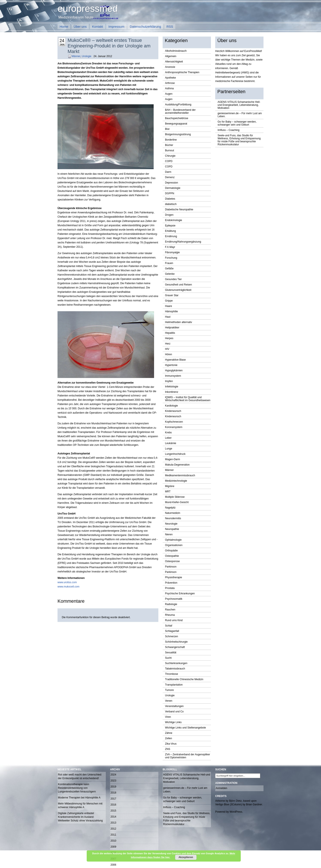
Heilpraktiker (172, 328)
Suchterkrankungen (176, 663)
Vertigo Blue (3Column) (229, 804)
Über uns (80, 27)
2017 (113, 799)
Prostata (170, 588)
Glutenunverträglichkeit (178, 290)
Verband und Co (174, 712)
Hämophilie (171, 311)
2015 (113, 811)
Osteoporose (172, 561)
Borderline (171, 140)
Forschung (171, 258)
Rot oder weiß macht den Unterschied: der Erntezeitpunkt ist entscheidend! (80, 776)
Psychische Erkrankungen (180, 593)
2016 (113, 805)
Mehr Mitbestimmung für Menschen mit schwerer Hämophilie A (80, 805)
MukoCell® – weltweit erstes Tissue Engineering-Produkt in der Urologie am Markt (109, 46)
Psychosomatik (174, 599)
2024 (113, 775)
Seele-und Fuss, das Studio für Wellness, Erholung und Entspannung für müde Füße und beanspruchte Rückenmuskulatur (239, 140)
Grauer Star (172, 295)
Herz (168, 344)
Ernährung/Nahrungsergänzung (183, 242)
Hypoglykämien (174, 370)
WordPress (236, 812)
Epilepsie (170, 226)
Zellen (169, 738)
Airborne (220, 801)
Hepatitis (170, 333)
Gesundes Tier (173, 279)
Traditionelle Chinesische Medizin (184, 679)
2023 (113, 781)
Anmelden (221, 788)
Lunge (169, 449)
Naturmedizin (173, 513)
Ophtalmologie (173, 540)
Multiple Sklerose (175, 497)
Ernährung (171, 236)
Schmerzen (172, 636)
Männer (76, 56)
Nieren (169, 534)
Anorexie (170, 67)
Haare (169, 306)
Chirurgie (170, 156)
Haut (168, 317)
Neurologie (171, 524)
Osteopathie (172, 556)
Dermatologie (173, 188)
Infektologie (172, 387)
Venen (169, 701)
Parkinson (171, 567)
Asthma (169, 88)
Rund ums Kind (174, 620)
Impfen (169, 381)
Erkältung (170, 231)
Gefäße (169, 269)
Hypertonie (171, 365)
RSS (170, 27)
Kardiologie (171, 406)
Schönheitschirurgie (176, 642)
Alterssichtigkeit (174, 62)
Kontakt (98, 27)
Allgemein (171, 56)
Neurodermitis (173, 518)
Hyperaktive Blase (175, 360)
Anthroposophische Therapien (182, 72)
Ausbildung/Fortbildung (178, 105)
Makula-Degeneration (177, 465)
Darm (168, 172)
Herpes (169, 338)
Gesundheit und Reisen (178, 285)
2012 (113, 829)
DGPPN (170, 193)
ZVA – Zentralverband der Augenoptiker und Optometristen (188, 756)
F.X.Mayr (170, 247)
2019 (113, 787)
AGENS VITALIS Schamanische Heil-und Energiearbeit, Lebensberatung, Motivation (239, 105)
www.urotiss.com (67, 582)
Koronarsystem (174, 427)
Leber (168, 438)
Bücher (169, 145)
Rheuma (170, 615)
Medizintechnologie (176, 481)
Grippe (169, 301)
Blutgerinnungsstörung (178, 134)
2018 (113, 793)
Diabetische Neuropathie (179, 209)
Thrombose (172, 674)
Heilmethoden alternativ (179, 322)
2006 (113, 865)
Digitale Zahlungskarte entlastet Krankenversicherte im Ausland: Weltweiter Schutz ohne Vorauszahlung (80, 817)
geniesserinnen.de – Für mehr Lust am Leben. (240, 115)
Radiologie (171, 604)
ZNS (168, 749)
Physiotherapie (173, 577)
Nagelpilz (170, 508)
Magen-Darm (173, 459)
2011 (113, 835)
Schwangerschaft (175, 647)
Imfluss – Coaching (229, 130)
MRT (168, 492)
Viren (168, 717)
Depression (172, 183)
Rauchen (170, 610)
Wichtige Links (173, 722)
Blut (167, 129)
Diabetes (170, 199)
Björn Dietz (235, 801)
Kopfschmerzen (174, 422)
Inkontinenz (172, 392)
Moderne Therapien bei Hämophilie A (79, 798)
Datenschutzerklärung (145, 27)
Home (64, 27)
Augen (169, 94)
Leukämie (171, 443)
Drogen (169, 215)
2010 (113, 841)
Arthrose (170, 83)
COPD (169, 161)
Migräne (170, 486)
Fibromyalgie (172, 252)
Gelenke (170, 274)
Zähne (169, 733)
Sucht (168, 658)
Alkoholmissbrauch (176, 51)
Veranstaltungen (174, 706)
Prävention (171, 583)
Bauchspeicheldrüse (177, 118)
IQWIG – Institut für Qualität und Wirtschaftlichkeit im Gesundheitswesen (188, 399)
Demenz (170, 177)
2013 (113, 823)
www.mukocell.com (68, 587)
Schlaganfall (172, 631)
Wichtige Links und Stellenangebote (185, 728)
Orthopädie (171, 551)
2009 (113, 847)
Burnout (170, 150)
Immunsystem (173, 376)
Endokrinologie (173, 220)
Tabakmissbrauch (175, 669)
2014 (113, 817)
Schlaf (169, 626)
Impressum (116, 27)
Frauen (169, 263)
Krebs (168, 432)
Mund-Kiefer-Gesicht (177, 502)
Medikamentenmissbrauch (180, 475)
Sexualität (171, 653)
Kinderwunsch (173, 411)
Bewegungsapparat (176, 124)
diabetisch (171, 204)
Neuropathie (172, 529)
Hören (169, 354)
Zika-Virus (171, 744)
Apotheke (170, 78)
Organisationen (174, 545)
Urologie (87, 56)
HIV (167, 349)
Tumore (169, 690)
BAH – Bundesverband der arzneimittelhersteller (180, 111)
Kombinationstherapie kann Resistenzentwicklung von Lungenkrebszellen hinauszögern (77, 788)
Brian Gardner (254, 804)
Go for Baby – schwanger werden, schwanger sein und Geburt (237, 123)
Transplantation (174, 685)
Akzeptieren (186, 857)
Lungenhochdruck (175, 454)
